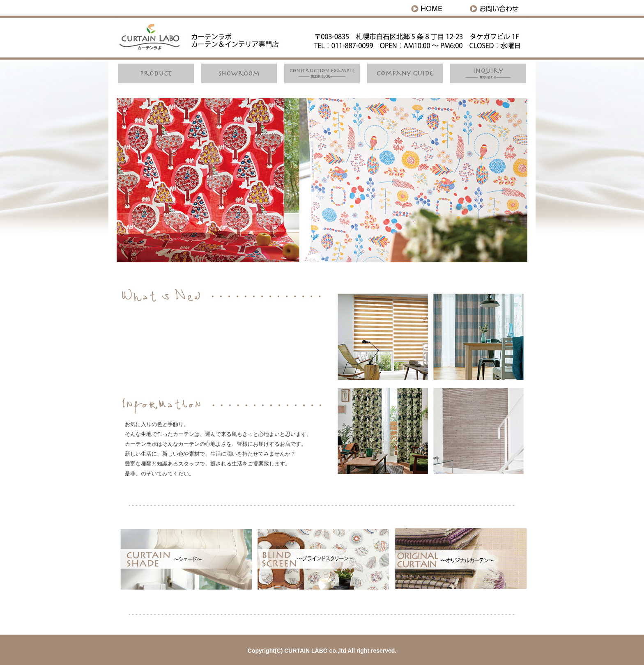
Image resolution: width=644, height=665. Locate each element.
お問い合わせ (497, 7)
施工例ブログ (322, 73)
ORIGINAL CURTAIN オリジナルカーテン (459, 560)
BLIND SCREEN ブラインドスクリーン (322, 560)
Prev (127, 180)
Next (517, 180)
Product (158, 73)
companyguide (404, 73)
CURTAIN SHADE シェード (383, 337)
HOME (435, 7)
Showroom (240, 73)
